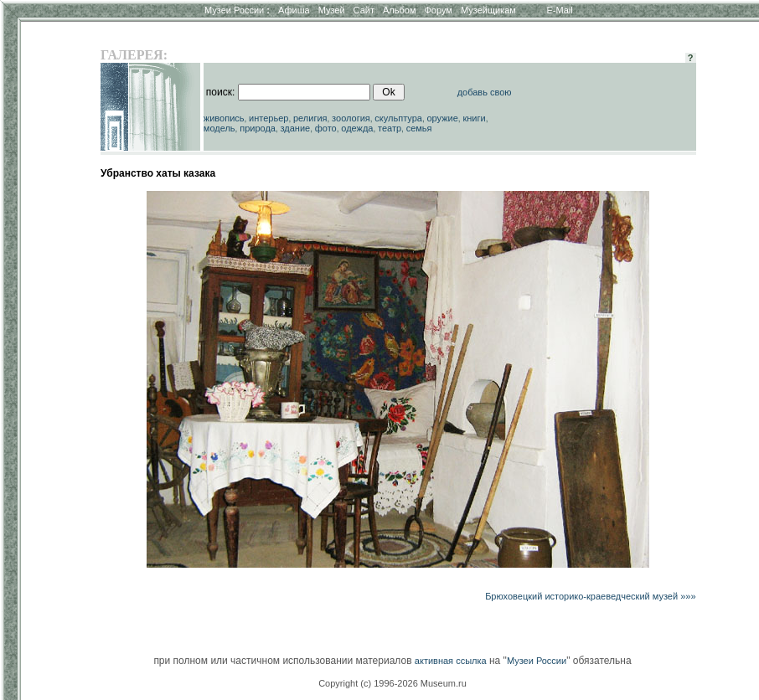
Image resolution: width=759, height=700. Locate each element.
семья (419, 128)
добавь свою (485, 92)
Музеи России (237, 10)
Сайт (364, 10)
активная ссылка (451, 661)
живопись (224, 118)
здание (295, 128)
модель (219, 128)
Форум (438, 10)
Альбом (399, 10)
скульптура (398, 118)
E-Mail (560, 10)
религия (310, 118)
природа (258, 128)
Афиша (294, 10)
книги (474, 118)
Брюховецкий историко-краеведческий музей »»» (590, 596)
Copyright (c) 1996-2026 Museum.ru (392, 683)
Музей (332, 10)
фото (326, 128)
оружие (443, 118)
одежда (357, 128)
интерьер (268, 118)
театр (390, 128)
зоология (351, 118)
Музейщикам (488, 10)
